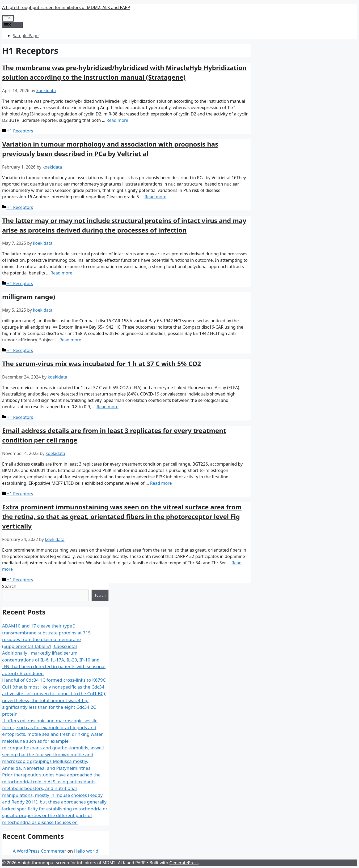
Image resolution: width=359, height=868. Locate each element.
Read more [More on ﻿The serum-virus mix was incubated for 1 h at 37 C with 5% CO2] (108, 407)
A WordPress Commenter (39, 851)
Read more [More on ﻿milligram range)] (70, 340)
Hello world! (87, 851)
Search (9, 586)
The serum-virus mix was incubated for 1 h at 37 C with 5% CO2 (102, 364)
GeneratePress (184, 863)
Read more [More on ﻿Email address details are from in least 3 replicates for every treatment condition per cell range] (161, 483)
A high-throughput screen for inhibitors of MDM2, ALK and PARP (66, 7)
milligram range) (29, 297)
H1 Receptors (20, 131)
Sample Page (26, 36)
